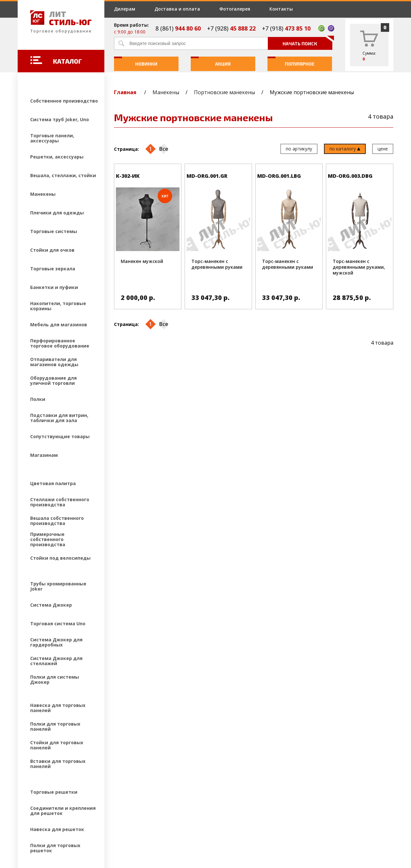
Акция (211, 62)
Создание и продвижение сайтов (74, 825)
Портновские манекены (224, 92)
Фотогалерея (235, 9)
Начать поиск (307, 42)
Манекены (166, 92)
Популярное (291, 62)
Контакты (281, 9)
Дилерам (125, 9)
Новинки (136, 62)
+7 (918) (286, 28)
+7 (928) (231, 28)
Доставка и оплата (177, 9)
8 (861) (178, 28)
